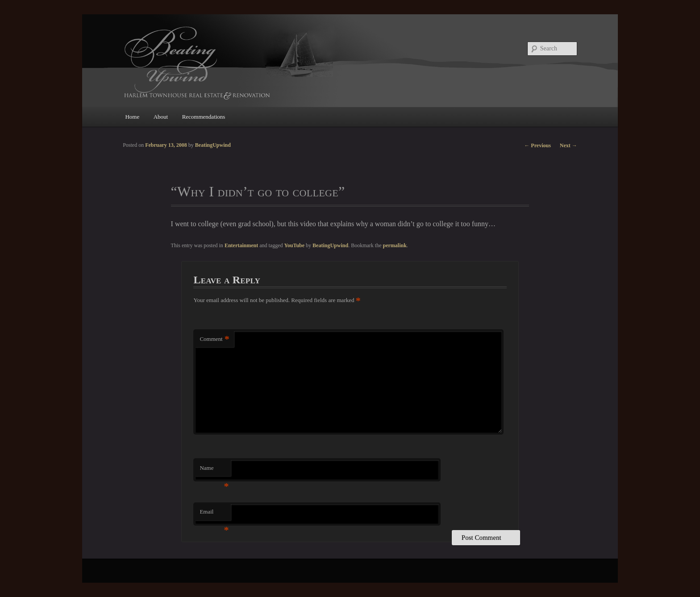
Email (214, 514)
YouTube (295, 245)
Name (214, 471)
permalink (394, 245)
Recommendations (204, 117)
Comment (214, 339)
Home (132, 117)
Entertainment (241, 245)
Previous (537, 145)
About (161, 117)
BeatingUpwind (330, 245)
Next (569, 145)
